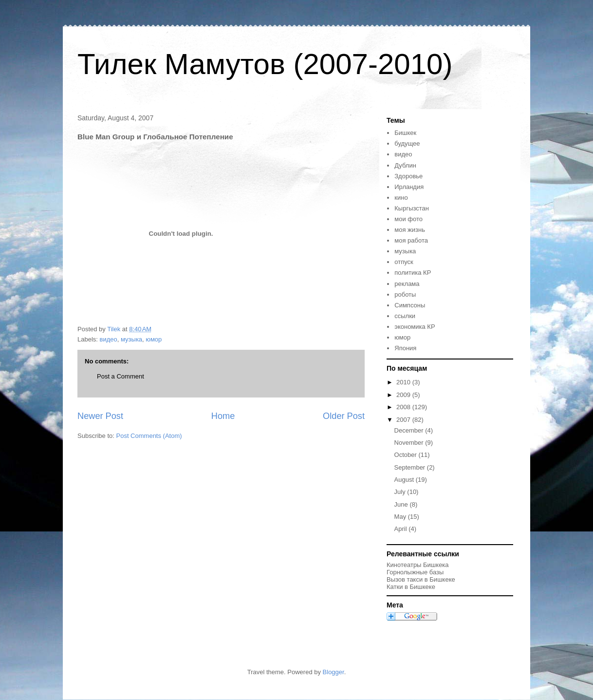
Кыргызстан (412, 208)
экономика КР (415, 327)
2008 (404, 407)
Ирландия (409, 187)
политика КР (413, 273)
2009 (404, 395)
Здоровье (408, 176)
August (405, 480)
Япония (405, 348)
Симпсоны (410, 305)
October (407, 455)
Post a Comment (120, 376)
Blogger (334, 672)
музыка (131, 339)
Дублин (405, 165)
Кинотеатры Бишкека (418, 565)
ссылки (405, 316)
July (401, 492)
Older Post (344, 416)
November (410, 443)
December (410, 430)
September (411, 467)
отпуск (404, 262)
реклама (407, 284)
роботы (405, 294)
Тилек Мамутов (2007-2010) (265, 64)
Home (223, 416)
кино (401, 198)
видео (109, 339)
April (402, 529)
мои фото (408, 219)
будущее (407, 143)
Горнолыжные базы (415, 572)
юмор (154, 339)
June (402, 504)
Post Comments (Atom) (149, 436)
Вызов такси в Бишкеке (421, 579)
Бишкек (405, 133)
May (401, 517)
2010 (404, 382)
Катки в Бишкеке (411, 587)
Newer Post (100, 416)
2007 (404, 420)
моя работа (411, 240)
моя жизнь (410, 230)
